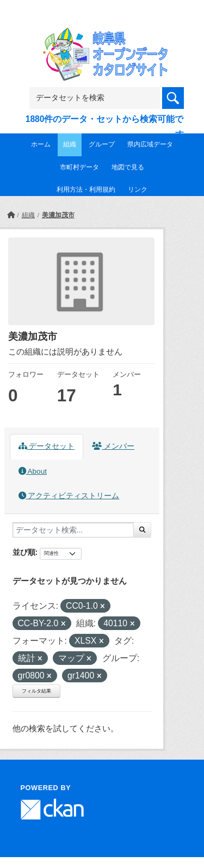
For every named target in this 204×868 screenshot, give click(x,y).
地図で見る (128, 167)
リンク (138, 190)
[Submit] (142, 530)
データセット (47, 446)
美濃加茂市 (58, 215)
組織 (70, 144)
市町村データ (79, 167)
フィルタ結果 (36, 691)
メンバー (113, 446)
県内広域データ (150, 144)
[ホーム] (11, 215)
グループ (102, 144)
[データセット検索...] (73, 530)
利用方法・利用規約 (86, 190)
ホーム (41, 144)
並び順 (24, 552)
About (33, 471)
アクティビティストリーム (69, 496)
